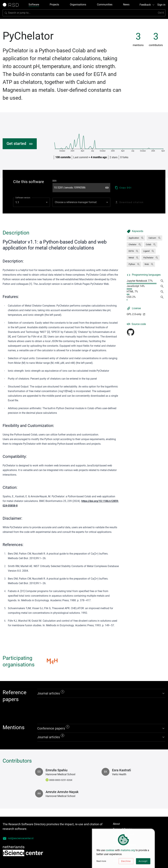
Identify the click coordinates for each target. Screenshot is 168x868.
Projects (54, 5)
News (126, 5)
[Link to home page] (12, 5)
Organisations (78, 5)
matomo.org (128, 852)
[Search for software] (84, 13)
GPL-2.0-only (136, 314)
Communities (105, 5)
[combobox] (81, 202)
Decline (126, 863)
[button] (136, 238)
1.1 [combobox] (17, 202)
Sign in (161, 5)
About (116, 824)
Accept (143, 863)
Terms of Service (123, 829)
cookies (110, 852)
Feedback (147, 5)
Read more (101, 863)
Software (34, 5)
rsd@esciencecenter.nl (18, 838)
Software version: (23, 198)
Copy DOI (123, 188)
